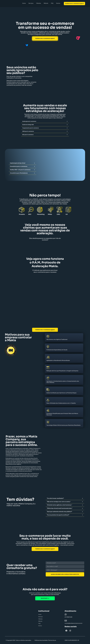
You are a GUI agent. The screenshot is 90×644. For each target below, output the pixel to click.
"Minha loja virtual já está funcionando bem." (60, 508)
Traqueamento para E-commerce (30, 128)
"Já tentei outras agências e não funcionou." (59, 505)
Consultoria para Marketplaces (19, 173)
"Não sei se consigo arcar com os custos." (59, 501)
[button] (45, 121)
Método (46, 3)
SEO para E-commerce (28, 135)
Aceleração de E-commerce (29, 121)
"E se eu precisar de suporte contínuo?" (58, 515)
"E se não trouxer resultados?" (55, 498)
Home (24, 3)
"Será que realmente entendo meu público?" (59, 511)
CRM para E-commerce (28, 131)
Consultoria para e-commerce (19, 166)
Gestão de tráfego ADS (28, 125)
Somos (58, 3)
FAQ (52, 3)
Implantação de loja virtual (18, 163)
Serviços (31, 3)
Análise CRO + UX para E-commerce (20, 170)
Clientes (39, 3)
